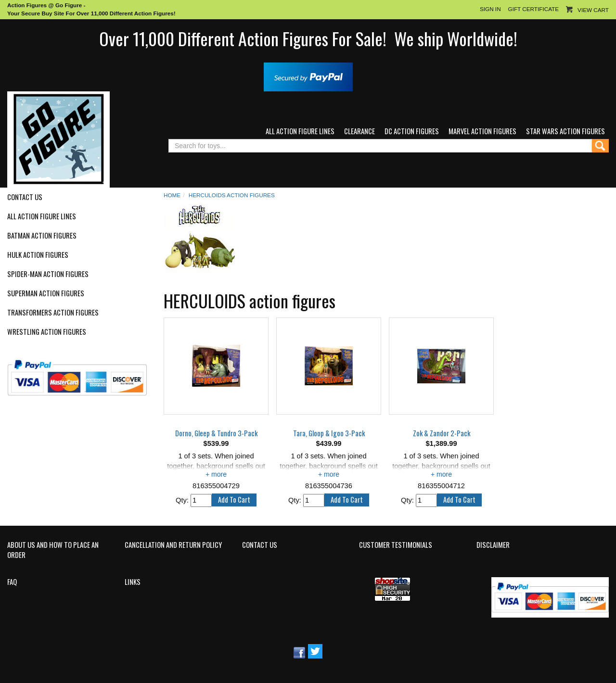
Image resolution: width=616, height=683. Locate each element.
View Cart (593, 10)
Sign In (490, 9)
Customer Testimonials (396, 545)
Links (133, 582)
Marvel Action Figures (482, 131)
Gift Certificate (533, 9)
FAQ (12, 582)
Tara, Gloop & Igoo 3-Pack (329, 433)
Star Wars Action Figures (565, 131)
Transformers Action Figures (53, 313)
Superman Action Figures (46, 293)
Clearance (359, 131)
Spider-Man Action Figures (48, 274)
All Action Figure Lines (300, 131)
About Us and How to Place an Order (53, 550)
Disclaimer (493, 545)
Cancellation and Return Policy (173, 545)
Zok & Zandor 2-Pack (442, 433)
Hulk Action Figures (38, 255)
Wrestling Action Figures (47, 332)
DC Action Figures (412, 131)
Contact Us (25, 197)
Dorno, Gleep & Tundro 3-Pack (216, 433)
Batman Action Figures (42, 236)
